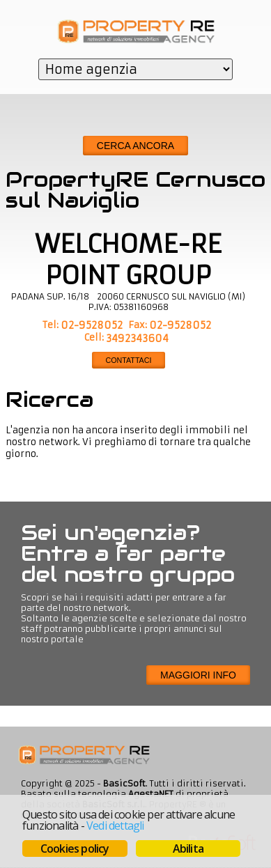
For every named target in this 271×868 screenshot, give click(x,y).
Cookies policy (75, 848)
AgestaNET (151, 794)
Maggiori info (198, 675)
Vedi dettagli (115, 826)
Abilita (188, 848)
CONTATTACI (129, 360)
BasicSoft (124, 783)
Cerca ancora (135, 146)
